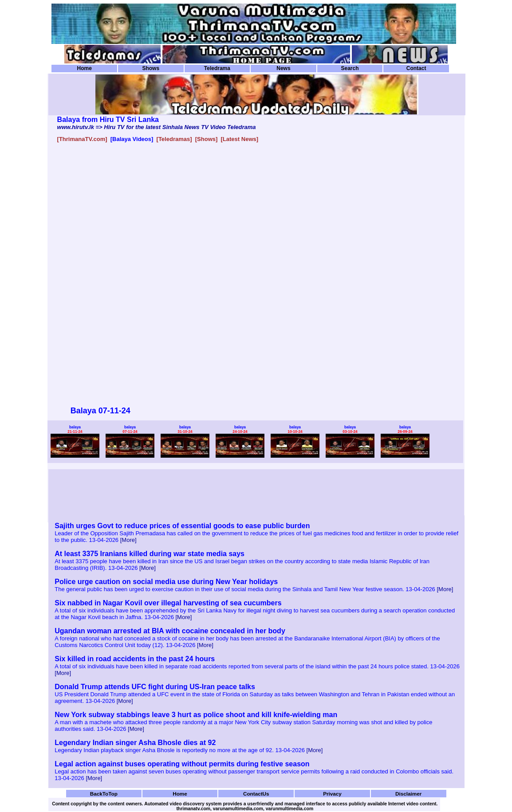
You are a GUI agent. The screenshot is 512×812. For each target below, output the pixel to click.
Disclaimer (408, 794)
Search (350, 68)
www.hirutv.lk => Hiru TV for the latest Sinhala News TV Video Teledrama (157, 127)
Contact (416, 68)
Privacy (332, 794)
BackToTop (104, 794)
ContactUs (256, 794)
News (283, 68)
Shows (151, 68)
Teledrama (217, 68)
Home (85, 68)
